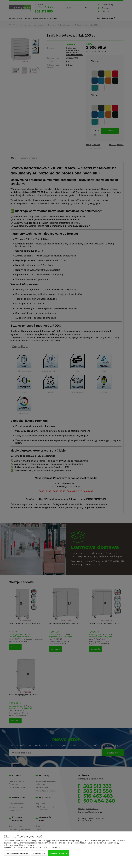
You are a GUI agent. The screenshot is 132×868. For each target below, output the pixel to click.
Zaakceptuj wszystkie (58, 853)
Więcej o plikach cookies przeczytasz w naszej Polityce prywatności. (33, 847)
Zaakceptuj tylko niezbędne (17, 853)
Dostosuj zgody (39, 853)
